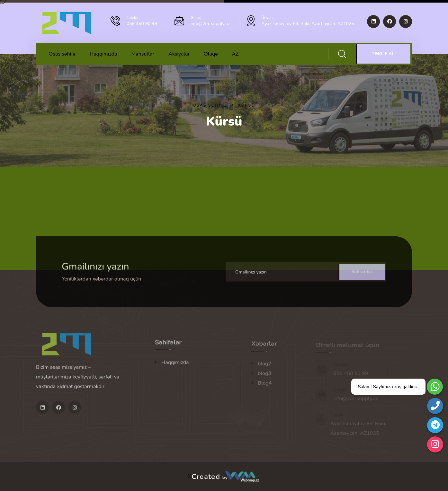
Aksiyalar (179, 54)
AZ (235, 54)
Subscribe (362, 275)
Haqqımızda (103, 54)
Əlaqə (211, 54)
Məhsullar (143, 54)
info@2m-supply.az (210, 24)
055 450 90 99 (142, 24)
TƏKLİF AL (383, 54)
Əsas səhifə (62, 54)
